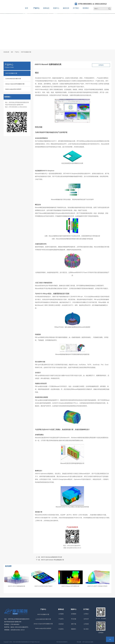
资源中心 (56, 8)
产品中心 (36, 8)
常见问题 (74, 619)
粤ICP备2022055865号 (62, 642)
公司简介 (86, 614)
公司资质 (86, 624)
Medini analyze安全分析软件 (13, 89)
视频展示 (74, 629)
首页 (27, 8)
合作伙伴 (86, 619)
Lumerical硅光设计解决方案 (13, 79)
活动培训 (61, 624)
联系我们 (86, 8)
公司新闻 (61, 614)
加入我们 (86, 629)
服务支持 (66, 8)
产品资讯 (61, 619)
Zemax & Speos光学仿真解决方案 (15, 84)
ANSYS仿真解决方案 (26, 52)
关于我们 (76, 8)
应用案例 (74, 614)
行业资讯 (61, 629)
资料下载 (74, 624)
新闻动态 (46, 8)
